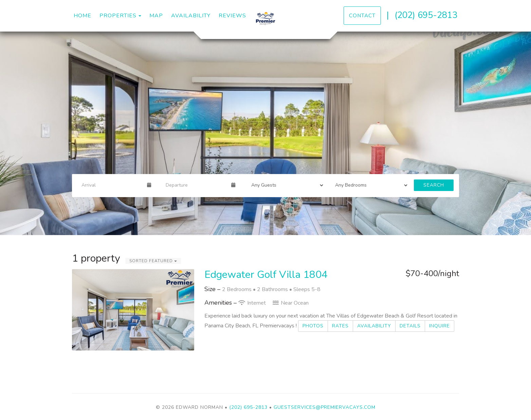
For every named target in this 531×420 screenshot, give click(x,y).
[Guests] (285, 185)
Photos (313, 326)
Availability (191, 16)
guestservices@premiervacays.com (325, 407)
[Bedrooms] (369, 185)
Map (156, 16)
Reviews (232, 16)
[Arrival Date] (111, 185)
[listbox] (265, 133)
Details (410, 326)
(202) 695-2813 (426, 15)
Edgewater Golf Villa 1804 (266, 275)
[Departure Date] (196, 185)
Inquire (440, 326)
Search (434, 185)
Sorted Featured (153, 261)
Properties (118, 16)
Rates (340, 326)
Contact (362, 15)
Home (83, 16)
